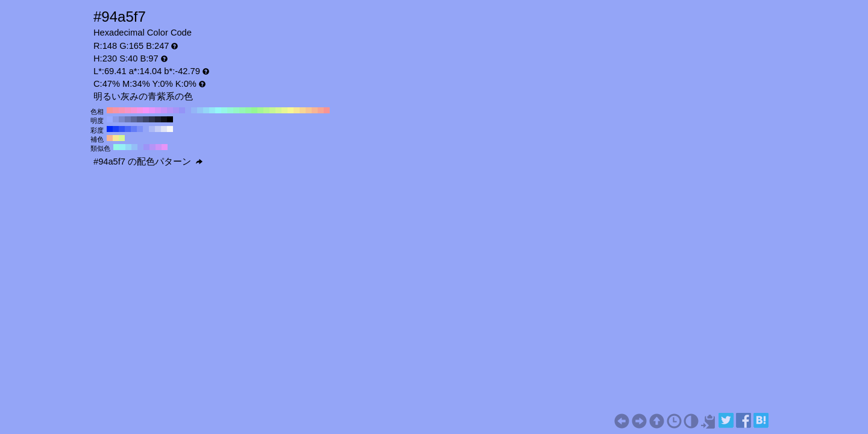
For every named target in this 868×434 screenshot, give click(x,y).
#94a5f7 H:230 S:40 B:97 (188, 110)
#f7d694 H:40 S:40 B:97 (303, 110)
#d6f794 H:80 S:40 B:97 (278, 110)
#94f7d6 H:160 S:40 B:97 (230, 110)
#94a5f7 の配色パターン (148, 162)
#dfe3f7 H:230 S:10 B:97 (164, 129)
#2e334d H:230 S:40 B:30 (152, 119)
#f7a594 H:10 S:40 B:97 (321, 110)
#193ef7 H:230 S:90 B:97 (116, 129)
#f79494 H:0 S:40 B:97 (327, 110)
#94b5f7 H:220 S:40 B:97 (194, 110)
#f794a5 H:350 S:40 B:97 (116, 110)
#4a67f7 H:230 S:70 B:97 (128, 129)
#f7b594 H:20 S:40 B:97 (315, 110)
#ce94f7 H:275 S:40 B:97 (159, 147)
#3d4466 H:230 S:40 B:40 (146, 119)
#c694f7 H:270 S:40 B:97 (164, 110)
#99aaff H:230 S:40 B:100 (110, 119)
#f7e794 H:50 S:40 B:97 (297, 110)
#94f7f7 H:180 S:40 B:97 (218, 110)
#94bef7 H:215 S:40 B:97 (134, 147)
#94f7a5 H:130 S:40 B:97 (248, 110)
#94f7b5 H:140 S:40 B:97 (242, 110)
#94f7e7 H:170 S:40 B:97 (224, 110)
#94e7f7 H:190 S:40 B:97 (212, 110)
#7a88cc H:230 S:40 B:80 (122, 119)
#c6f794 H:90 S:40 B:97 (272, 110)
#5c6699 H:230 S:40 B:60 (134, 119)
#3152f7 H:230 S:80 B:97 (122, 129)
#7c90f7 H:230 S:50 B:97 (140, 129)
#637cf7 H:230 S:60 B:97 (134, 129)
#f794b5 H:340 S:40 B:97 (122, 110)
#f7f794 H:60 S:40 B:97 (291, 110)
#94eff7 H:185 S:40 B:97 (122, 147)
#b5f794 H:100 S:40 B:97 (266, 110)
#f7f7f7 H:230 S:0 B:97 (170, 129)
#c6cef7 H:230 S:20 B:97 (158, 129)
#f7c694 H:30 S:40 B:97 (309, 110)
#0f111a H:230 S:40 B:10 (164, 119)
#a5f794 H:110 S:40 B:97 (260, 110)
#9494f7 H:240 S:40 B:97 (182, 110)
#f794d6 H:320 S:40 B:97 (134, 110)
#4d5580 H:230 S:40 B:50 (140, 119)
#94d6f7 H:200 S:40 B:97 (206, 110)
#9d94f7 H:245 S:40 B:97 (146, 147)
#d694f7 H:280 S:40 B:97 (158, 110)
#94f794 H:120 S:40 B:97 (254, 110)
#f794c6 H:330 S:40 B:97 (128, 110)
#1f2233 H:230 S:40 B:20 (158, 119)
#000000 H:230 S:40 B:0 (170, 119)
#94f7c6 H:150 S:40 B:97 (236, 110)
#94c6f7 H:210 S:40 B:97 (200, 110)
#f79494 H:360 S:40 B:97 (110, 110)
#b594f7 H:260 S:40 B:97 (170, 110)
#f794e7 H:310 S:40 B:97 (140, 110)
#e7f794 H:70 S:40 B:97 (285, 110)
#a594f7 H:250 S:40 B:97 (176, 110)
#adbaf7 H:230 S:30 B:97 (152, 129)
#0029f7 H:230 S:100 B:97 (110, 129)
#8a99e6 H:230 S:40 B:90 (116, 119)
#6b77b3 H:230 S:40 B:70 (128, 119)
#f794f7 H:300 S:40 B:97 (146, 110)
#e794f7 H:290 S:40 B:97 (152, 110)
